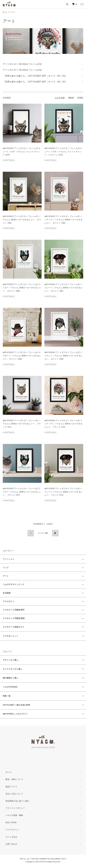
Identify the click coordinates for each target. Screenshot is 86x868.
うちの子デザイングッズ (13, 584)
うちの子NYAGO (10, 687)
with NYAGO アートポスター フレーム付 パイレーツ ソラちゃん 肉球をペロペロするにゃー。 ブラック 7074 (63, 492)
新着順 (80, 98)
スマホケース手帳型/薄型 (14, 618)
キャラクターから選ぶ (12, 669)
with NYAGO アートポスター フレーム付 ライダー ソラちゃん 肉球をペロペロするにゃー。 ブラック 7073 (22, 492)
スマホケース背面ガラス (13, 627)
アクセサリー (9, 601)
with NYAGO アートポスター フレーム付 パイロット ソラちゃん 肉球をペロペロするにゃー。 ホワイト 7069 (63, 356)
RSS (8, 822)
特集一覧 (7, 696)
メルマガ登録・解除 (14, 815)
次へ (55, 533)
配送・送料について (14, 779)
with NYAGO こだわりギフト (15, 714)
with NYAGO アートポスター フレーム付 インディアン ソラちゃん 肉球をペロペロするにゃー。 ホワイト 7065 (63, 220)
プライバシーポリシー (15, 808)
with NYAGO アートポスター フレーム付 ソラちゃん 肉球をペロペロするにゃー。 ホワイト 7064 (22, 220)
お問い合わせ (11, 844)
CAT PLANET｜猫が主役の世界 (16, 705)
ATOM (14, 822)
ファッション (9, 559)
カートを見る (11, 837)
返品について (11, 787)
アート (13, 12)
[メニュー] (82, 4)
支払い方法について (14, 794)
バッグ (6, 567)
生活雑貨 (7, 593)
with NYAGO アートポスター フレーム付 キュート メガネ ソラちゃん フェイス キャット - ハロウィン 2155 (63, 152)
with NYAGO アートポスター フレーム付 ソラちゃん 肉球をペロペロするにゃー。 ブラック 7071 (22, 424)
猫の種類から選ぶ (11, 678)
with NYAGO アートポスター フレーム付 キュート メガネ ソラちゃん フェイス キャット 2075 (22, 152)
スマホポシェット (11, 636)
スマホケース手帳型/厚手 (14, 610)
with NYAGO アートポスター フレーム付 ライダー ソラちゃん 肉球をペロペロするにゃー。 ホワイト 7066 (22, 288)
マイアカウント (12, 830)
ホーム (5, 12)
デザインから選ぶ (11, 660)
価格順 (71, 98)
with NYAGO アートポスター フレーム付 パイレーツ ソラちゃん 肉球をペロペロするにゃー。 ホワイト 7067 (63, 288)
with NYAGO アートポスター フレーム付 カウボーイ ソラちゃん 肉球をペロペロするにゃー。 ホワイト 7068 (22, 356)
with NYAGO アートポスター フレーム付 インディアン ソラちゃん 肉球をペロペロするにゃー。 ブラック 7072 (63, 424)
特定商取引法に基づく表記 (17, 801)
